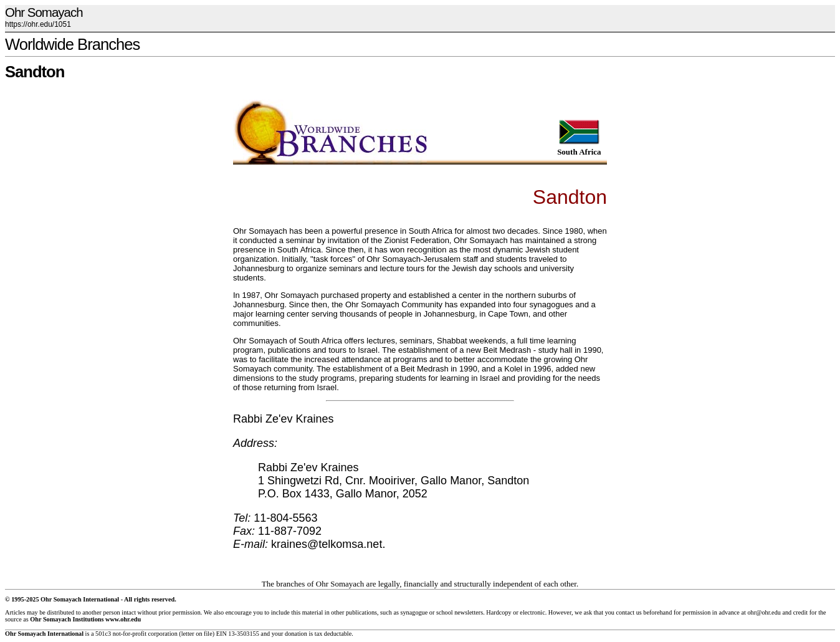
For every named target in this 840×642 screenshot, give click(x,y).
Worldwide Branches (72, 44)
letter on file (197, 634)
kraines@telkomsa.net (327, 544)
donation (296, 634)
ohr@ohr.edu (764, 612)
